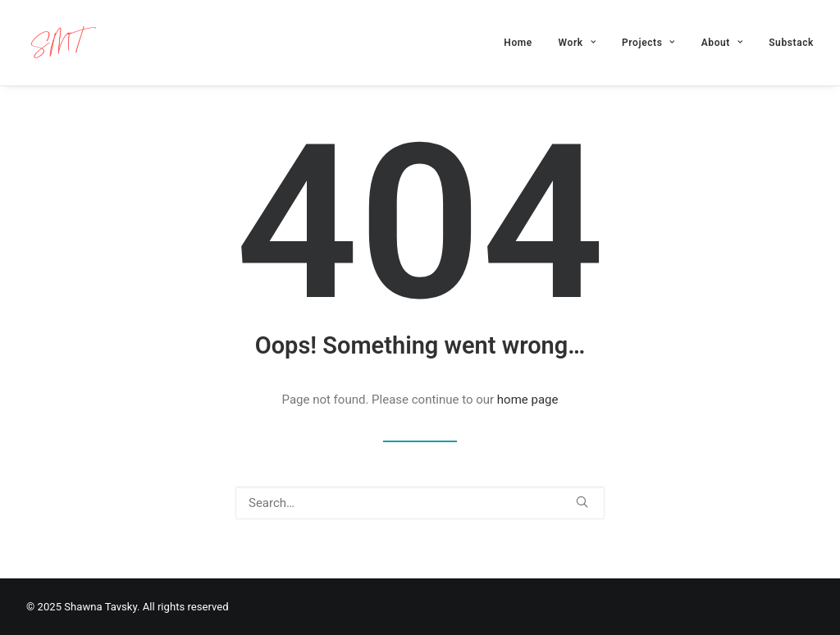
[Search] (420, 503)
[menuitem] (524, 43)
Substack (791, 43)
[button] (582, 502)
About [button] (722, 43)
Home (518, 43)
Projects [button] (648, 43)
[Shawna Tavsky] (62, 43)
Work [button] (577, 43)
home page (528, 400)
